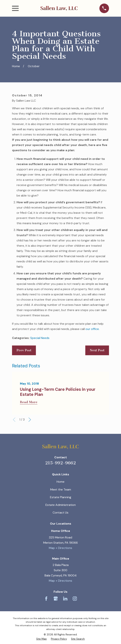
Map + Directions (60, 548)
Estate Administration (61, 505)
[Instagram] (75, 599)
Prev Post (24, 350)
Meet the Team (61, 490)
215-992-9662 (60, 463)
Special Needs (40, 338)
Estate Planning (61, 497)
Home (60, 482)
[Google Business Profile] (56, 599)
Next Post (97, 350)
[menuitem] (42, 639)
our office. (92, 329)
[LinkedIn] (65, 599)
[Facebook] (46, 599)
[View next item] (30, 420)
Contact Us (60, 513)
